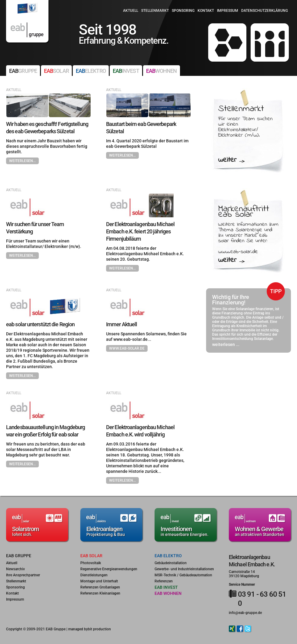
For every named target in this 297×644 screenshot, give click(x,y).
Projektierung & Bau (111, 531)
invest (126, 71)
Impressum (228, 11)
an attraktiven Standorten (260, 531)
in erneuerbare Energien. (186, 531)
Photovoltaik (91, 563)
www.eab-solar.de (127, 348)
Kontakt (206, 11)
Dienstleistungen (94, 575)
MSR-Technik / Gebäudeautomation (183, 575)
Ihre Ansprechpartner (23, 575)
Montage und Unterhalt (99, 581)
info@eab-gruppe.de (245, 613)
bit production (99, 629)
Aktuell (131, 11)
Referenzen (164, 581)
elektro (91, 71)
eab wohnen (168, 593)
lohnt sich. (37, 531)
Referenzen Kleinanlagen (100, 593)
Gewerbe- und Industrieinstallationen (184, 569)
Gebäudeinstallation (171, 563)
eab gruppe (19, 556)
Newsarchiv (15, 569)
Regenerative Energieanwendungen (109, 569)
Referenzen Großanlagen (100, 587)
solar (56, 71)
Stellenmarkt (155, 11)
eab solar (91, 556)
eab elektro (168, 556)
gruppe (23, 71)
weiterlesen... (22, 161)
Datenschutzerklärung (265, 11)
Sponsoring (183, 11)
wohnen (162, 71)
